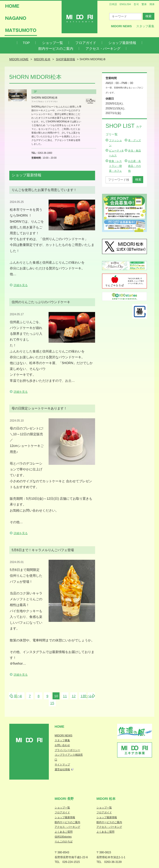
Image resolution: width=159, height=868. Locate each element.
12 (74, 696)
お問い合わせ (62, 745)
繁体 (144, 4)
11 (65, 696)
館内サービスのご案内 (56, 49)
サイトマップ (62, 764)
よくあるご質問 (64, 832)
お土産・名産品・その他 (134, 166)
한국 (136, 4)
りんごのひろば (64, 841)
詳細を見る (21, 285)
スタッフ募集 (145, 26)
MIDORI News (121, 26)
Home (60, 727)
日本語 (113, 4)
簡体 (152, 4)
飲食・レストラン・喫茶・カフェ (115, 166)
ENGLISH (125, 4)
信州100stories (63, 837)
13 (82, 696)
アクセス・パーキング (103, 49)
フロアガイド (86, 43)
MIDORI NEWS (63, 735)
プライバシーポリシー (67, 750)
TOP (26, 43)
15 (52, 703)
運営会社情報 (62, 769)
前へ (17, 696)
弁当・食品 (134, 151)
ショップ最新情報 (122, 43)
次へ (87, 696)
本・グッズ (134, 140)
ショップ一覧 (53, 43)
